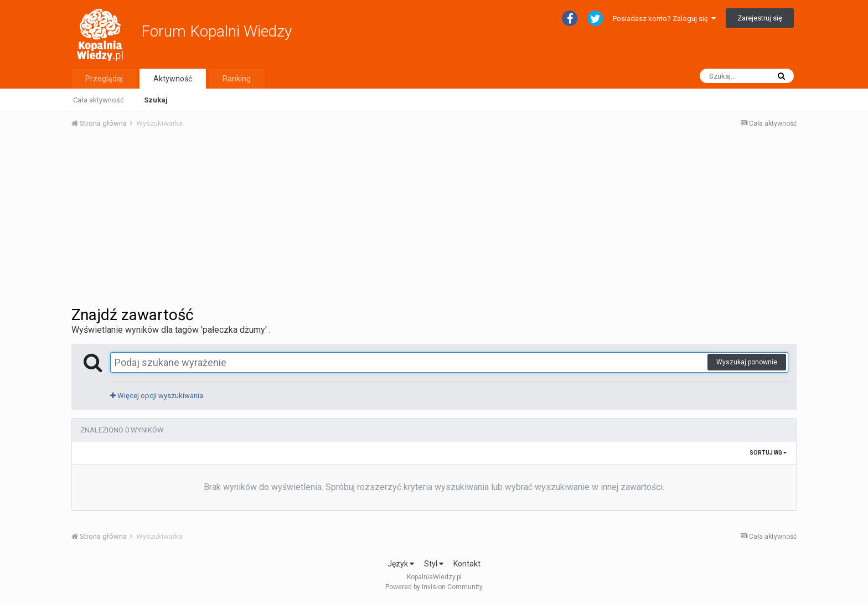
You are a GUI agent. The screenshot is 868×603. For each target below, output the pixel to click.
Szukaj (156, 100)
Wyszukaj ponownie (747, 362)
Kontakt (467, 564)
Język (401, 564)
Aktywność (173, 79)
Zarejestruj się (760, 18)
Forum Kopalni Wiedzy (216, 31)
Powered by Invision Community (434, 587)
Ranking (237, 79)
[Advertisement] (434, 220)
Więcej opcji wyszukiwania (157, 396)
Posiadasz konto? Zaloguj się (664, 19)
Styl (434, 564)
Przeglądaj (104, 79)
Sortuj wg (768, 453)
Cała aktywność (99, 100)
